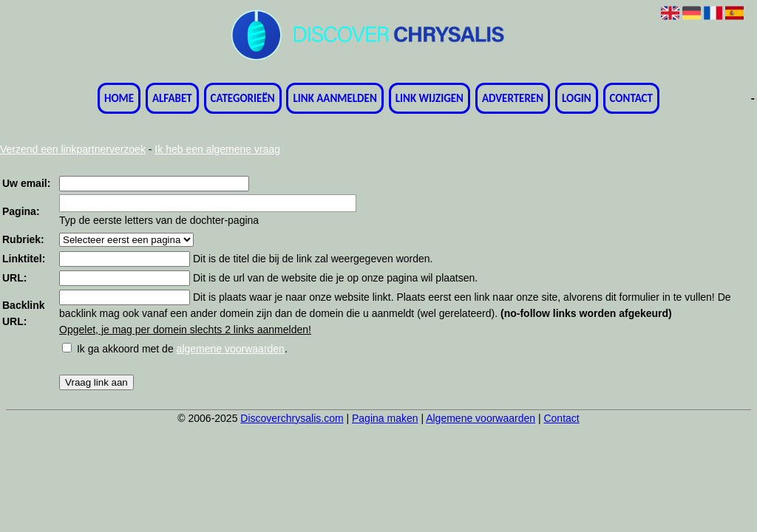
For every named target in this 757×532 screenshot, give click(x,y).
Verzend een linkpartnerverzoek (73, 149)
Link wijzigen (430, 98)
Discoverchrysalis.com (292, 418)
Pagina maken (385, 418)
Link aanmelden (335, 98)
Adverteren (513, 98)
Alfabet (172, 98)
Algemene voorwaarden (481, 418)
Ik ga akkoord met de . (182, 349)
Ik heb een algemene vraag (217, 149)
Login (577, 98)
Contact (631, 98)
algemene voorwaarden (231, 349)
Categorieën (243, 98)
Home (119, 98)
